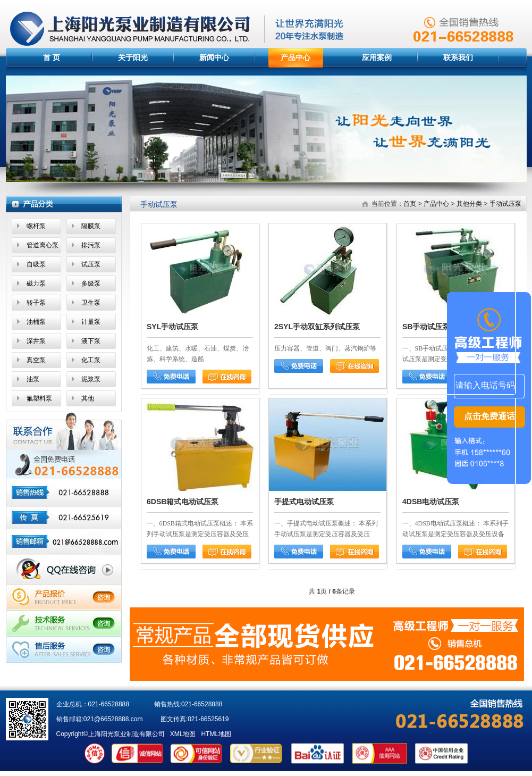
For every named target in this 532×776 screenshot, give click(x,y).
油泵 (33, 379)
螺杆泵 (36, 226)
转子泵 (36, 303)
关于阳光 (133, 57)
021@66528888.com (113, 719)
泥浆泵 (91, 379)
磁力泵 (36, 283)
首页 (410, 204)
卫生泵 (91, 303)
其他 (88, 398)
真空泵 (36, 360)
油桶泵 (36, 322)
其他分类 (469, 204)
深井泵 (36, 341)
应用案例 (377, 57)
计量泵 (91, 322)
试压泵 (91, 264)
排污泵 (91, 245)
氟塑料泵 (39, 398)
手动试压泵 (505, 204)
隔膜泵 (91, 226)
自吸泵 (36, 264)
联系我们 (458, 57)
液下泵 (91, 341)
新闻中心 (214, 57)
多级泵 (91, 283)
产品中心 (295, 57)
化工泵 (91, 360)
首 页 (52, 57)
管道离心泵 (43, 245)
